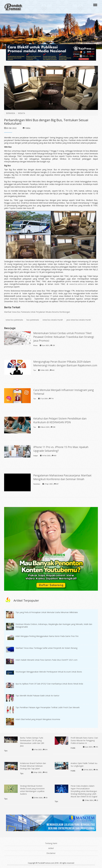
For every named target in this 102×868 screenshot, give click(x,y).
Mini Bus (52, 140)
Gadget (36, 456)
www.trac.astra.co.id (78, 284)
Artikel (51, 848)
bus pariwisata (33, 320)
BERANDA (11, 113)
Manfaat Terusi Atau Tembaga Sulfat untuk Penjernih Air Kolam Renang (46, 648)
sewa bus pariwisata (14, 320)
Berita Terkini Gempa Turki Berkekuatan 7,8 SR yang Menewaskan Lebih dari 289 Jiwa (32, 742)
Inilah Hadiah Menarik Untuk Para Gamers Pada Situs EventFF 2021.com (46, 660)
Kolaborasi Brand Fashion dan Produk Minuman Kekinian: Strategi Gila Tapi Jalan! (33, 766)
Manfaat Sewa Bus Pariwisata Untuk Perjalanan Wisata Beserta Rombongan (37, 312)
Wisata (35, 345)
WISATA (22, 113)
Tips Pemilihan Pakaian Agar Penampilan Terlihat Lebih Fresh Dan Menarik (48, 707)
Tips (35, 370)
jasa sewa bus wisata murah (79, 320)
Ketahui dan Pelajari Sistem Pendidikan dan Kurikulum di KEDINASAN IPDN (60, 420)
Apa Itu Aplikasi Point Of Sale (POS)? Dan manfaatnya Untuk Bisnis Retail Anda (49, 684)
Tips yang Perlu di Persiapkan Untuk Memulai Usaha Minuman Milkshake (47, 612)
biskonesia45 (10, 296)
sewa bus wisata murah (53, 320)
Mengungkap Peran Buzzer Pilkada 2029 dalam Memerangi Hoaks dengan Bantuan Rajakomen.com (65, 363)
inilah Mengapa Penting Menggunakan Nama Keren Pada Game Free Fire (47, 636)
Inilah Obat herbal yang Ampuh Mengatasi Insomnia (38, 719)
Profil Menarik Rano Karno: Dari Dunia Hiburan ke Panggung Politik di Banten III (84, 740)
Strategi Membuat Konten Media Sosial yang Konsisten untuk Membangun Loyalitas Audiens (32, 790)
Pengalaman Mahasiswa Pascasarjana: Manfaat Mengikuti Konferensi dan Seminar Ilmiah (62, 477)
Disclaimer (51, 853)
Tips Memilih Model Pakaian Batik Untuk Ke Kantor (37, 696)
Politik (73, 748)
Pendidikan (37, 484)
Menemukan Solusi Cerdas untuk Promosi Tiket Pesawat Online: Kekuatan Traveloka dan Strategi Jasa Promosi (64, 337)
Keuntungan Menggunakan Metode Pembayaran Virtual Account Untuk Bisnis (49, 672)
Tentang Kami (51, 843)
